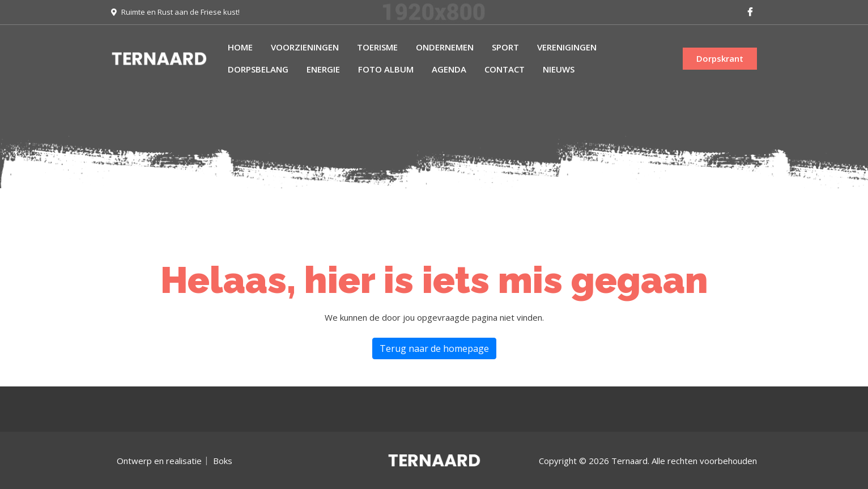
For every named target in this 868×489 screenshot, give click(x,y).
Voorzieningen (305, 47)
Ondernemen (445, 47)
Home (240, 47)
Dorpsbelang (258, 69)
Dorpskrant (720, 58)
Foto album (386, 69)
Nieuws (559, 69)
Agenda (449, 69)
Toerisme (377, 47)
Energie (323, 69)
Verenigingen (567, 47)
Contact (505, 69)
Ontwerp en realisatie (159, 461)
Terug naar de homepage (434, 348)
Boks (223, 461)
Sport (505, 47)
